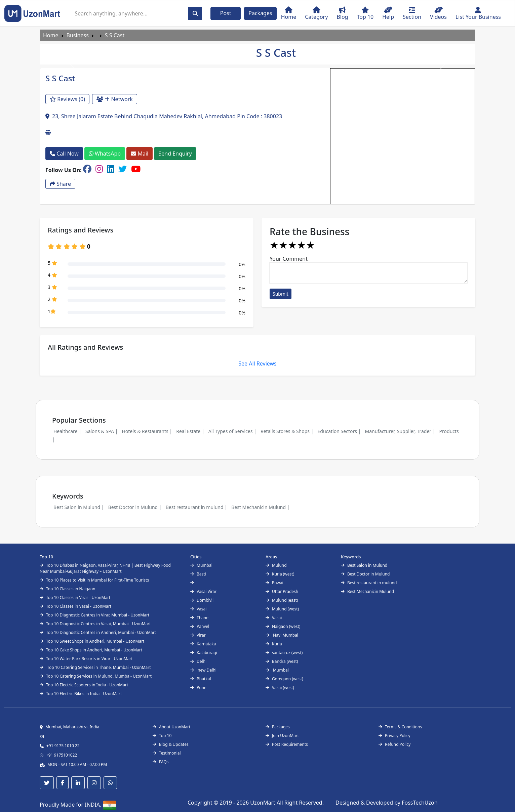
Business (78, 35)
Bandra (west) (282, 661)
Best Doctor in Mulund (365, 574)
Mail (140, 154)
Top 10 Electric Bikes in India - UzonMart (81, 694)
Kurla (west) (280, 574)
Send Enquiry (175, 154)
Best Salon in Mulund (364, 565)
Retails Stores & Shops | (287, 431)
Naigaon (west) (283, 626)
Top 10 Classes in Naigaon (67, 589)
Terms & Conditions (400, 727)
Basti (198, 574)
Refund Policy (394, 744)
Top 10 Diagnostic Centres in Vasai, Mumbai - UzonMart (95, 624)
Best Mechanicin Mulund (367, 591)
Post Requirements (287, 744)
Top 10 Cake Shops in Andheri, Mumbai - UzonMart (91, 650)
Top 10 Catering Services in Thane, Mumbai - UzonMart (95, 667)
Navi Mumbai (282, 635)
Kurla (274, 644)
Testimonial (167, 753)
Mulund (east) (282, 600)
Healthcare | (67, 431)
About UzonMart (171, 727)
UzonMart (263, 803)
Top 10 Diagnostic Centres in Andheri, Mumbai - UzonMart (98, 632)
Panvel (200, 626)
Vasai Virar (203, 591)
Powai (274, 583)
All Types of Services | (232, 431)
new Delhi (203, 670)
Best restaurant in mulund (369, 583)
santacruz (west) (284, 653)
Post (226, 13)
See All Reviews (257, 364)
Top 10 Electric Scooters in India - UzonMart (84, 685)
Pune (198, 688)
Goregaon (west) (284, 679)
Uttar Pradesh (282, 591)
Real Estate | (190, 431)
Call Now (64, 154)
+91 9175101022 (62, 755)
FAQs (161, 762)
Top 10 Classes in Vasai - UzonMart (75, 606)
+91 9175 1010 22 (63, 746)
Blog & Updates (171, 744)
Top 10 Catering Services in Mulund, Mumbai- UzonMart (96, 676)
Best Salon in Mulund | (79, 507)
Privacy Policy (394, 736)
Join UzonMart (282, 736)
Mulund (276, 565)
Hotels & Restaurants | (147, 431)
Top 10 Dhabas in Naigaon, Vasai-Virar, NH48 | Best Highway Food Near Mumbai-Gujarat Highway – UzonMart (105, 568)
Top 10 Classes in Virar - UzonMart (75, 597)
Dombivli (202, 600)
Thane (199, 618)
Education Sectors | (339, 431)
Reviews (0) (67, 99)
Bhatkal (201, 679)
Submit (281, 294)
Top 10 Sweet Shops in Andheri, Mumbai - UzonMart (92, 641)
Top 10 (162, 736)
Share (60, 184)
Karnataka (203, 644)
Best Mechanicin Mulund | (260, 507)
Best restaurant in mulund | (196, 507)
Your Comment (289, 259)
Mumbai (201, 565)
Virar (198, 635)
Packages (260, 13)
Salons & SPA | (102, 431)
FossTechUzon (420, 803)
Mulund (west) (282, 609)
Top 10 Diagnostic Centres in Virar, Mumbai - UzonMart (94, 615)
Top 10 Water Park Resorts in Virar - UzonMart (86, 659)
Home (51, 35)
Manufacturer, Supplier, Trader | (400, 431)
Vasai (198, 609)
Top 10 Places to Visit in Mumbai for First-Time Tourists (94, 580)
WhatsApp (105, 154)
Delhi (198, 661)
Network (115, 99)
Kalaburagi (204, 653)
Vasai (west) (280, 688)
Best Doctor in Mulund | (135, 507)
